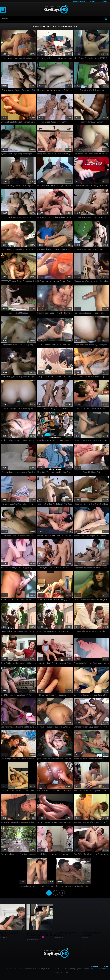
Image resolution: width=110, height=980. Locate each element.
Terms (105, 966)
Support (94, 966)
